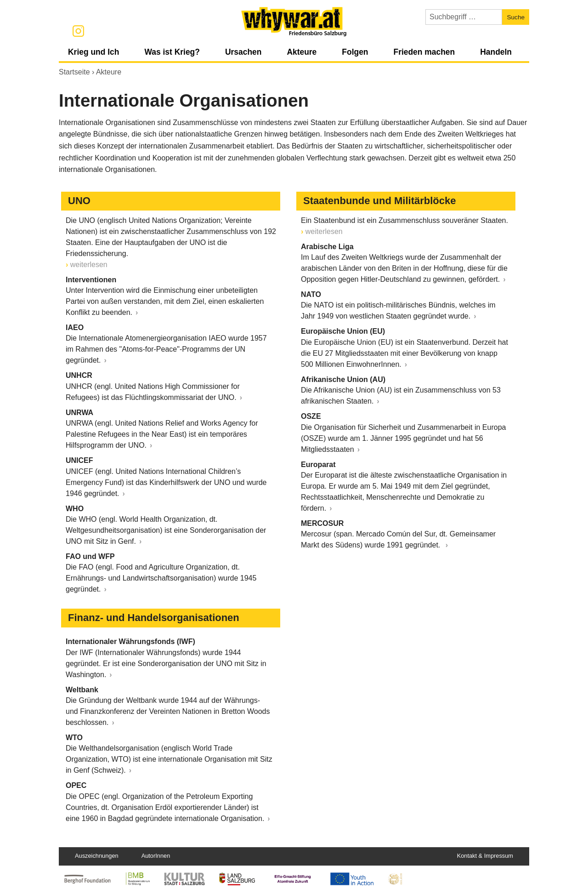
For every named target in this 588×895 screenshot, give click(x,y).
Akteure (302, 52)
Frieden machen (424, 52)
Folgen (355, 52)
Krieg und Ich (93, 52)
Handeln (496, 52)
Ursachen (243, 52)
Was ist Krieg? (172, 52)
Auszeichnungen (97, 856)
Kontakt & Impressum (485, 856)
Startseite (74, 72)
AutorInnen (156, 856)
